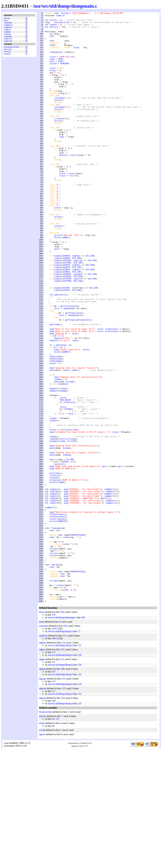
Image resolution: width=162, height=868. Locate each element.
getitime (54, 387)
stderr (62, 615)
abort (104, 596)
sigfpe (7, 35)
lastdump (59, 115)
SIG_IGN (89, 305)
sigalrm (8, 29)
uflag (53, 82)
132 (79, 812)
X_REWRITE (61, 623)
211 (62, 777)
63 (53, 837)
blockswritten (11, 52)
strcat (53, 662)
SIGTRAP (67, 310)
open (58, 412)
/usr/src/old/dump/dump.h (60, 749)
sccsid (65, 14)
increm (53, 74)
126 (79, 783)
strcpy (53, 656)
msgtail (59, 403)
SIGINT (66, 343)
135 (54, 733)
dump (64, 6)
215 (58, 756)
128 (79, 773)
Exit (57, 283)
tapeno (7, 61)
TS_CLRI (72, 527)
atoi (73, 184)
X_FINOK (60, 576)
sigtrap (8, 46)
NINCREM (64, 74)
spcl (60, 60)
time (52, 60)
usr (37, 6)
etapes (53, 500)
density (8, 55)
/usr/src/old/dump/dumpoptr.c (62, 736)
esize (53, 434)
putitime (54, 565)
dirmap (58, 428)
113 (54, 770)
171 (57, 837)
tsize (53, 66)
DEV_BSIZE (66, 478)
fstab (76, 55)
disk (52, 71)
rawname (8, 24)
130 (54, 747)
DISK (60, 71)
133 (58, 747)
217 (65, 754)
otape (53, 522)
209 (54, 756)
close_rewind (57, 620)
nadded (58, 453)
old (53, 6)
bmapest (54, 464)
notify (7, 58)
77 (79, 749)
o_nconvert (60, 140)
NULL (76, 442)
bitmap (53, 527)
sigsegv (8, 40)
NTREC (69, 489)
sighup (7, 38)
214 (63, 761)
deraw (7, 18)
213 (63, 797)
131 (79, 763)
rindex (66, 642)
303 (83, 736)
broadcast (55, 574)
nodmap (58, 431)
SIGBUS (66, 321)
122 (79, 792)
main (6, 21)
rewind (53, 571)
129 (79, 802)
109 (54, 819)
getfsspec (70, 373)
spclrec (59, 555)
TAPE (60, 68)
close (53, 568)
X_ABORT (64, 283)
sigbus (7, 32)
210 (63, 816)
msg (51, 393)
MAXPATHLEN (78, 640)
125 (79, 822)
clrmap (58, 425)
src (45, 6)
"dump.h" (60, 16)
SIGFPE (66, 316)
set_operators (57, 351)
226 (65, 744)
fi (51, 412)
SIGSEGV (67, 327)
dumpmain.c (84, 6)
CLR (51, 425)
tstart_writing (66, 524)
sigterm (8, 43)
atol (71, 206)
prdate (109, 393)
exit (57, 118)
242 (62, 730)
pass (52, 442)
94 (53, 844)
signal (58, 305)
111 (54, 780)
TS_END (70, 549)
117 (54, 809)
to (58, 568)
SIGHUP (66, 305)
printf (58, 280)
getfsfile (66, 365)
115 (54, 799)
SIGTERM (67, 332)
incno (53, 79)
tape (52, 68)
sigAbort (8, 27)
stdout (62, 618)
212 (62, 768)
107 (54, 790)
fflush (53, 615)
